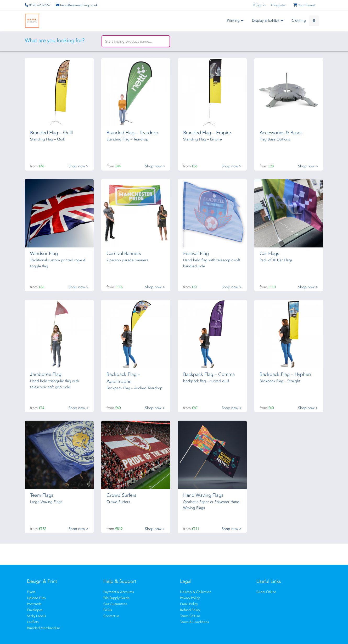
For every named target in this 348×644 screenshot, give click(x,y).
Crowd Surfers (121, 495)
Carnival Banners (124, 253)
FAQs (108, 610)
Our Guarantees (115, 604)
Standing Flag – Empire (203, 139)
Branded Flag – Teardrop (132, 133)
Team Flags (42, 495)
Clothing (299, 21)
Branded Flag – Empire (207, 133)
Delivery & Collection (196, 592)
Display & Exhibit (268, 21)
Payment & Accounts (119, 592)
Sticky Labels (37, 616)
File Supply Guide (116, 598)
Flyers (31, 592)
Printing (236, 21)
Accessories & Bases (281, 133)
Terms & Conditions (195, 622)
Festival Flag (196, 253)
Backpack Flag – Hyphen (285, 374)
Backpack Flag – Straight (280, 381)
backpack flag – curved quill (206, 381)
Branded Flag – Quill (51, 133)
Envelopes (35, 610)
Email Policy (189, 604)
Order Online (266, 592)
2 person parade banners (127, 260)
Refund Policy (190, 610)
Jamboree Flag (46, 374)
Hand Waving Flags (203, 495)
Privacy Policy (190, 598)
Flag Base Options (275, 139)
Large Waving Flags (46, 502)
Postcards (34, 604)
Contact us (111, 616)
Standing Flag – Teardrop (127, 139)
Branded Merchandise (43, 628)
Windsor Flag (44, 253)
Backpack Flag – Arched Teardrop (134, 388)
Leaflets (33, 622)
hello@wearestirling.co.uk (77, 5)
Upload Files (36, 598)
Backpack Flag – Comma (209, 374)
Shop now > (78, 166)
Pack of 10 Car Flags (276, 260)
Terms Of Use (190, 616)
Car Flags (269, 253)
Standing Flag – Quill (47, 139)
